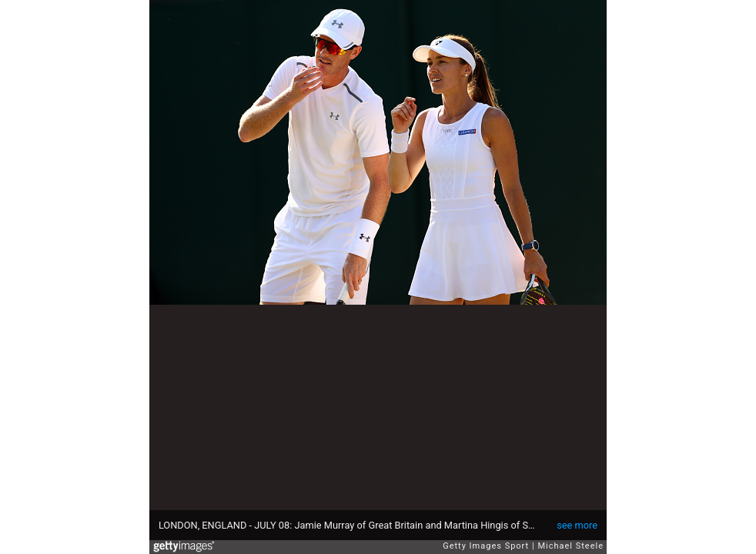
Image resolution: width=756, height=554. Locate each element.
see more (577, 525)
